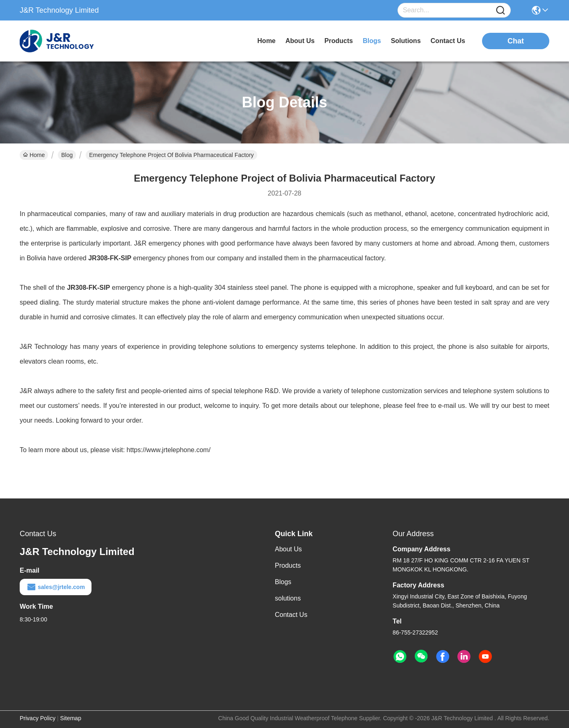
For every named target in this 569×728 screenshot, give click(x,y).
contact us (448, 41)
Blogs (283, 582)
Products (288, 565)
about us (300, 41)
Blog (67, 155)
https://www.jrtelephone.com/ (169, 450)
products (339, 41)
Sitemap (71, 718)
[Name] (500, 10)
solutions (406, 41)
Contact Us (291, 615)
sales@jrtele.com (56, 587)
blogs (372, 41)
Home (266, 41)
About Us (288, 549)
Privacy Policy (38, 718)
